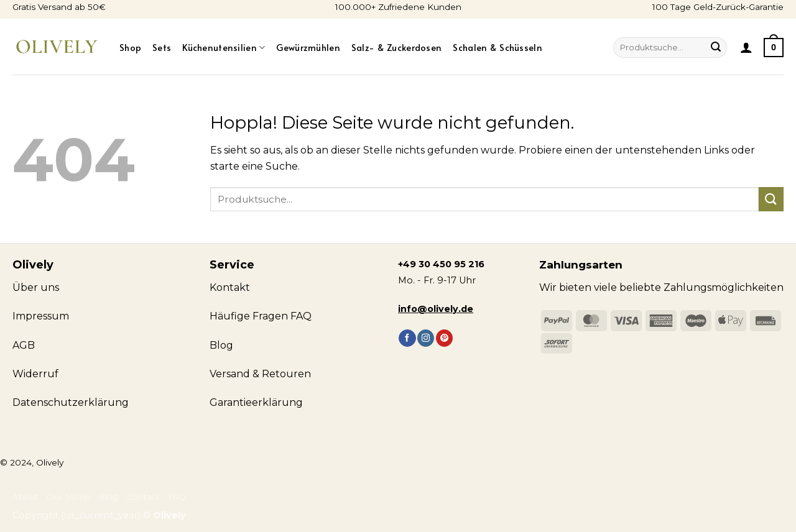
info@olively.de (436, 309)
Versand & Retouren (260, 374)
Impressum (41, 316)
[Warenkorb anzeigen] (774, 47)
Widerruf (35, 374)
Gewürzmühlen (308, 47)
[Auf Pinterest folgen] (444, 338)
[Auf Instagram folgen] (426, 338)
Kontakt (230, 287)
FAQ (178, 497)
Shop (130, 47)
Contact (143, 497)
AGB (24, 345)
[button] (746, 47)
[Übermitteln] (716, 48)
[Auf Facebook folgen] (407, 338)
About (25, 497)
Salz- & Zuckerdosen (396, 47)
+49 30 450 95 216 (441, 264)
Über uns (36, 287)
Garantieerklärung (256, 402)
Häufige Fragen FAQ (261, 316)
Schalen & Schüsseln (497, 47)
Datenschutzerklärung (71, 402)
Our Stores (69, 497)
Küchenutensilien (224, 47)
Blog (109, 497)
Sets (162, 47)
